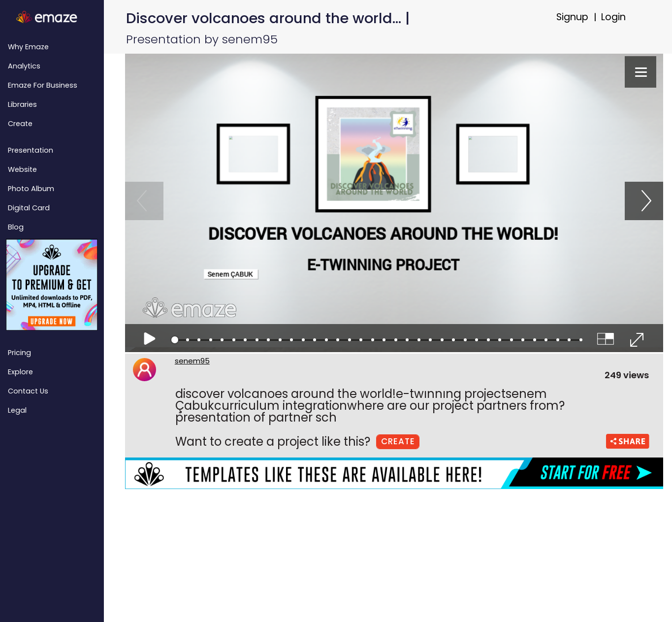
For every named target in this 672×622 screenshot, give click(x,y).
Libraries (22, 104)
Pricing (19, 353)
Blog (16, 227)
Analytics (24, 66)
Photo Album (31, 189)
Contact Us (28, 391)
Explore (20, 372)
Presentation (31, 150)
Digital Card (29, 208)
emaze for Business (43, 85)
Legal (17, 410)
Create (20, 124)
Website (22, 169)
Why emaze (28, 47)
